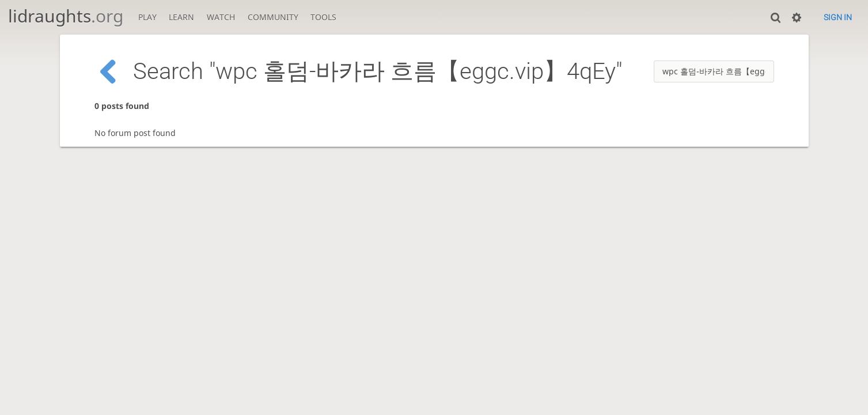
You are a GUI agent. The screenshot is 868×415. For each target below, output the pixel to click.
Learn (181, 17)
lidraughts (66, 16)
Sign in (838, 17)
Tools (323, 17)
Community (273, 17)
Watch (221, 17)
